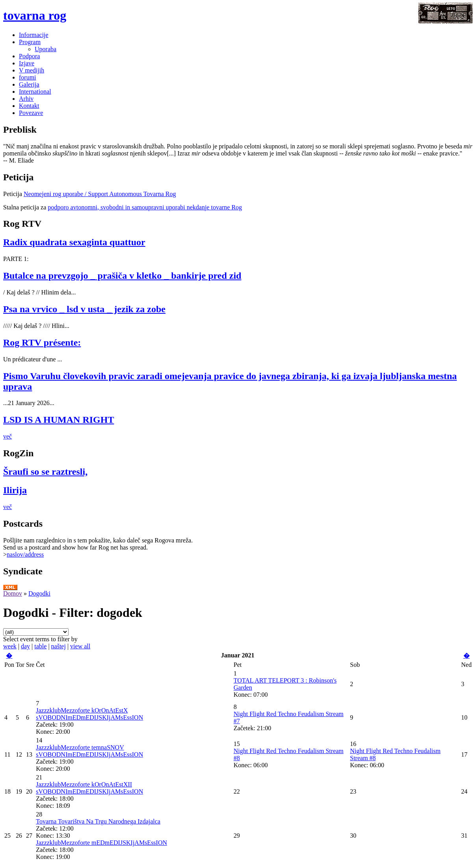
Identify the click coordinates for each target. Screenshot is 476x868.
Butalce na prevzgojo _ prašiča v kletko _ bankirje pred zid (122, 276)
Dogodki (39, 593)
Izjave (27, 63)
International (35, 92)
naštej (59, 646)
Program (30, 42)
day (25, 646)
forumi (28, 77)
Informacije (34, 35)
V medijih (32, 70)
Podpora (29, 56)
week (10, 646)
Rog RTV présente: (42, 342)
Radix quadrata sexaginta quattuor (74, 242)
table (40, 646)
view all (80, 646)
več (7, 436)
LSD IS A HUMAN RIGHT (59, 420)
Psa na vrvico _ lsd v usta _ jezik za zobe (84, 309)
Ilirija (15, 490)
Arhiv (26, 99)
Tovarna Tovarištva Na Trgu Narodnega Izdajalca (98, 821)
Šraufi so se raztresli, (45, 472)
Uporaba (46, 49)
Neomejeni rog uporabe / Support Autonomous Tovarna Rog (100, 194)
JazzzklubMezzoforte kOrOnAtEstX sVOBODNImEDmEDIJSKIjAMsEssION (89, 714)
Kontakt (29, 106)
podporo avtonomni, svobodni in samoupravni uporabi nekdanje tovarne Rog (145, 207)
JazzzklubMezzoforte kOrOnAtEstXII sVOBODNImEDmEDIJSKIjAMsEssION (89, 788)
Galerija (29, 84)
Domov (13, 593)
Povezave (31, 113)
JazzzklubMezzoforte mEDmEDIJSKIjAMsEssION (101, 843)
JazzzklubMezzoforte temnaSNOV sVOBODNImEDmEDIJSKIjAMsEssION (89, 751)
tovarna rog (35, 15)
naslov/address (25, 554)
